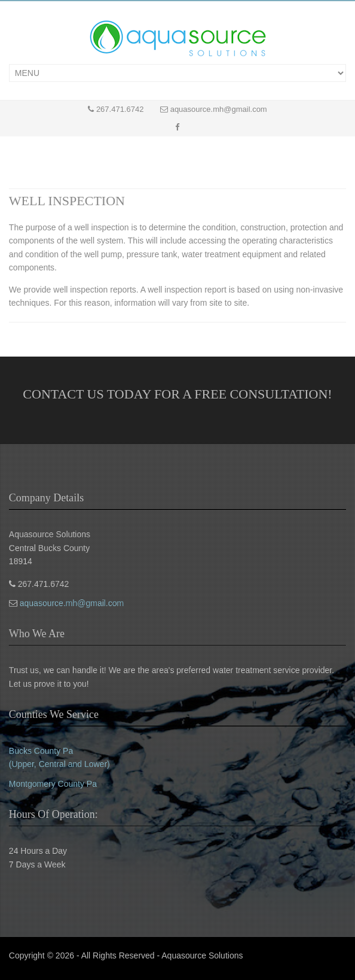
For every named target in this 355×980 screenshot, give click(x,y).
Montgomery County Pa (53, 784)
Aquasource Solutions (202, 955)
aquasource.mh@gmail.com (219, 109)
